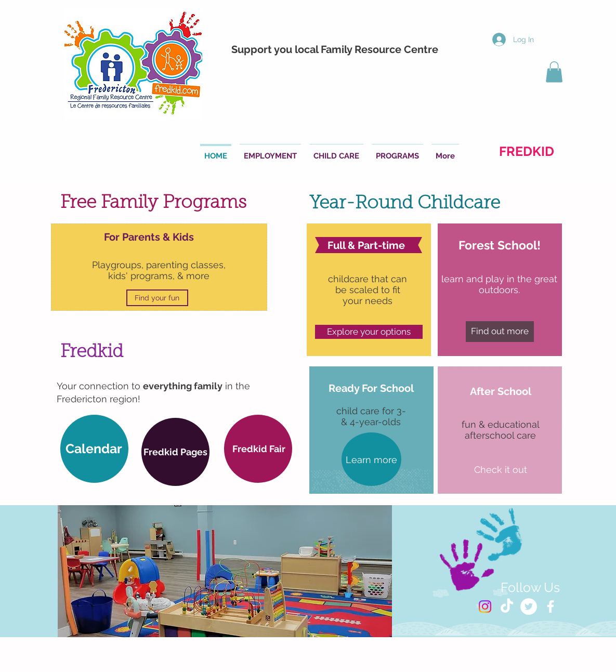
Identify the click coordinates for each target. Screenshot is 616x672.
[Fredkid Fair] (259, 449)
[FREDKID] (527, 151)
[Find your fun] (157, 298)
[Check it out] (501, 470)
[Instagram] (485, 607)
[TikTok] (507, 607)
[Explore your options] (369, 332)
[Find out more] (500, 332)
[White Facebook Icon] (551, 607)
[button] (554, 72)
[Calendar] (94, 449)
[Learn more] (371, 460)
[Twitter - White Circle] (529, 607)
